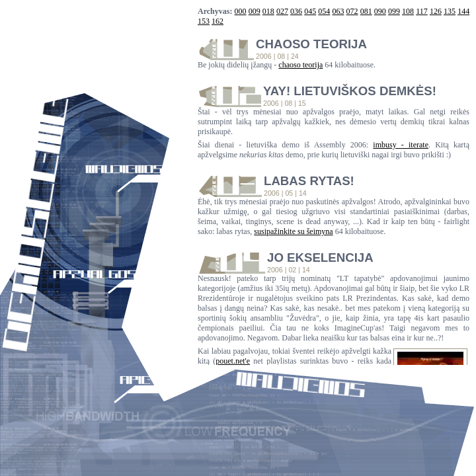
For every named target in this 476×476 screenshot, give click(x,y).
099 (394, 11)
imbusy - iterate (401, 145)
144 (463, 11)
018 (268, 11)
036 (296, 11)
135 (450, 11)
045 (310, 11)
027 (282, 11)
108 (408, 11)
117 (422, 11)
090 (380, 11)
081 (366, 11)
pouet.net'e (233, 361)
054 (324, 11)
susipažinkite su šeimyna (293, 231)
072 (352, 11)
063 (338, 11)
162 (218, 21)
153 (204, 21)
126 (436, 11)
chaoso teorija (300, 65)
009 (255, 11)
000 (241, 11)
